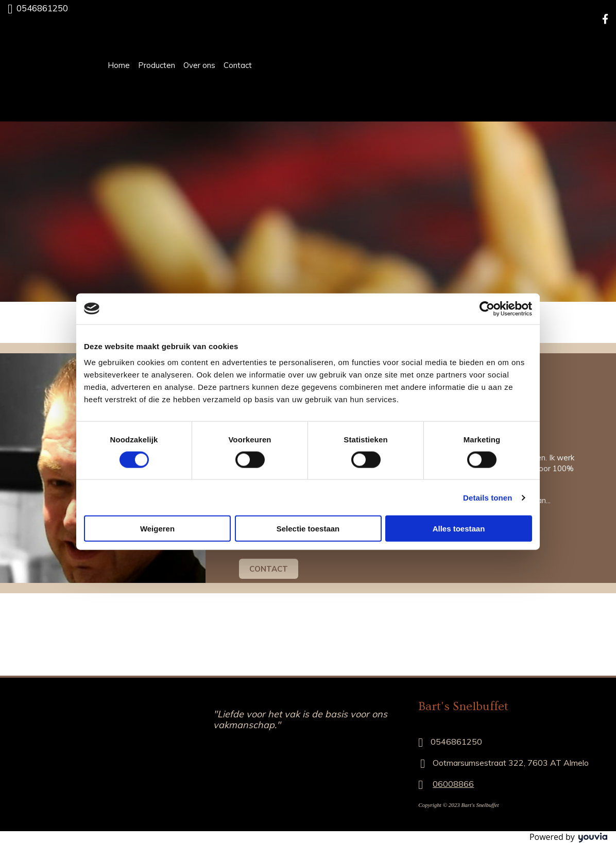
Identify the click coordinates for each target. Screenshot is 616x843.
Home (119, 65)
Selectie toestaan (308, 529)
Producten (157, 65)
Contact (238, 65)
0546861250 (42, 8)
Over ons (199, 65)
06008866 (453, 784)
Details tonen (487, 497)
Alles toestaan (459, 529)
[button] (269, 569)
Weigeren (157, 529)
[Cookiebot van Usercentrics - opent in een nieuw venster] (487, 308)
